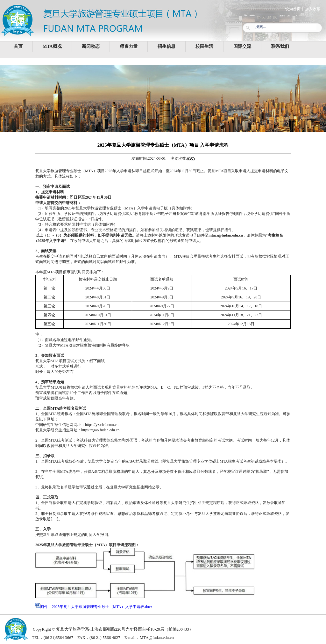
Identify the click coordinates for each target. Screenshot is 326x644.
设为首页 (293, 9)
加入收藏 (313, 9)
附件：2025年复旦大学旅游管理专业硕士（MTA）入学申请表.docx (96, 607)
